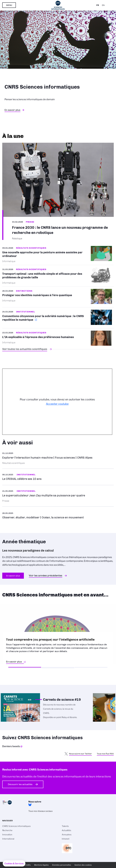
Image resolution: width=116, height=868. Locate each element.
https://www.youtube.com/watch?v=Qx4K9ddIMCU (58, 515)
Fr (98, 5)
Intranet (66, 839)
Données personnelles (62, 865)
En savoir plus (12, 110)
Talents (65, 826)
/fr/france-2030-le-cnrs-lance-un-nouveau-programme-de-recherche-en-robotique (58, 191)
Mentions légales (41, 865)
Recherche (7, 830)
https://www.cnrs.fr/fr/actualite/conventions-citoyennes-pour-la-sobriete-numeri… (58, 318)
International (8, 839)
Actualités (66, 830)
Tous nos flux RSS (105, 754)
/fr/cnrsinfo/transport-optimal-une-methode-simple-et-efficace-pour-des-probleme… (58, 276)
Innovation (7, 835)
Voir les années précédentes (46, 576)
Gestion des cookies (83, 865)
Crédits (27, 865)
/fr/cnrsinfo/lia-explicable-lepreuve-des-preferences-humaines (58, 339)
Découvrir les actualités (20, 784)
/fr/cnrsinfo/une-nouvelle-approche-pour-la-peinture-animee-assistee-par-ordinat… (58, 255)
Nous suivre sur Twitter (80, 754)
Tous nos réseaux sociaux (40, 811)
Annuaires (67, 835)
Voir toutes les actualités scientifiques (25, 349)
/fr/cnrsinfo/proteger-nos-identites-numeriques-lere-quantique (58, 297)
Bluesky (30, 805)
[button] (14, 863)
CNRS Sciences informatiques (16, 826)
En (103, 5)
